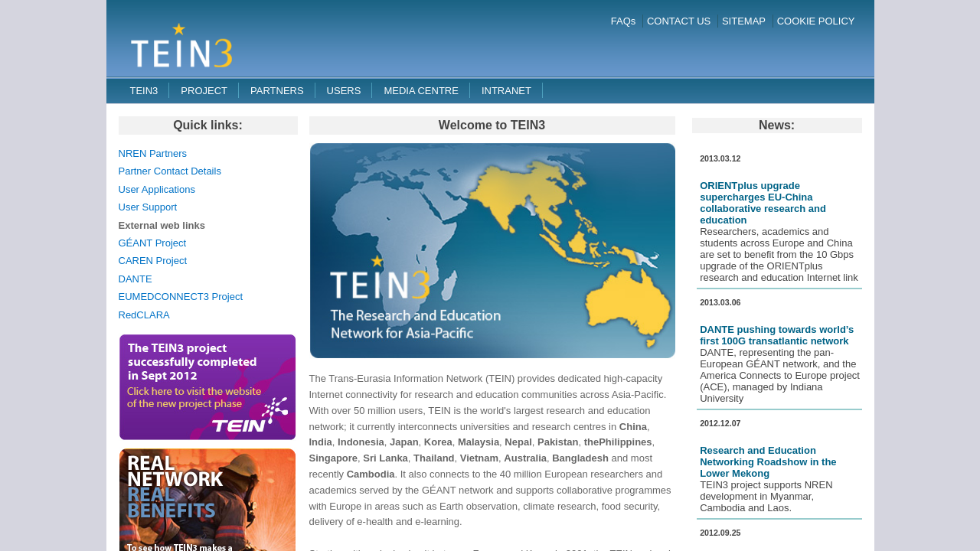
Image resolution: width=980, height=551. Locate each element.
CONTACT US (679, 21)
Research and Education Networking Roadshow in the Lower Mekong (768, 462)
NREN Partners (153, 153)
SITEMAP (744, 21)
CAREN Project (153, 261)
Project (204, 91)
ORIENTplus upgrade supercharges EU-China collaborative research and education (763, 203)
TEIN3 (144, 91)
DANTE (136, 279)
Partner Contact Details (170, 171)
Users (344, 91)
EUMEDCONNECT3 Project (181, 297)
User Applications (157, 189)
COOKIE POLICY (816, 21)
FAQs (624, 21)
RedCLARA (144, 315)
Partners (277, 91)
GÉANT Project (153, 243)
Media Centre (421, 91)
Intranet (506, 91)
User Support (148, 207)
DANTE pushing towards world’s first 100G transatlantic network (777, 335)
